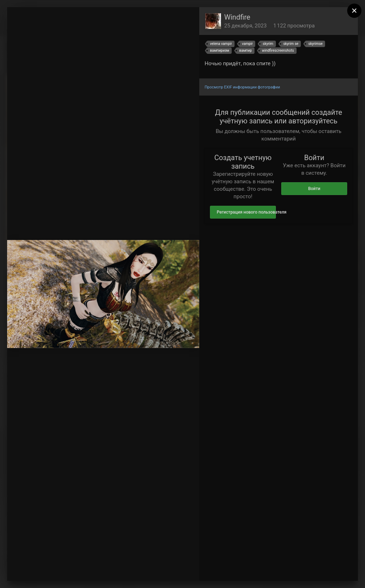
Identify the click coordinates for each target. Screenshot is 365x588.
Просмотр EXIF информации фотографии (242, 87)
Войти (314, 189)
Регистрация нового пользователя (246, 212)
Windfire (237, 17)
